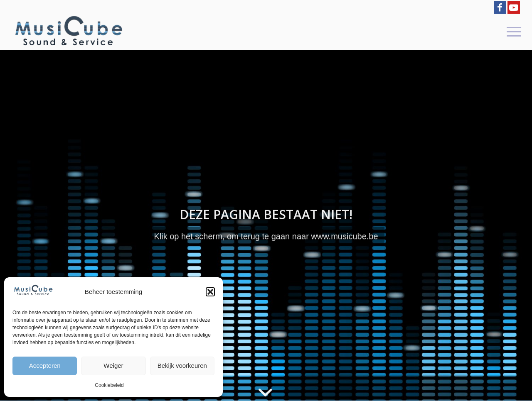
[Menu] (511, 31)
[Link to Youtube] (514, 7)
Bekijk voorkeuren (182, 366)
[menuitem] (511, 31)
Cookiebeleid (109, 385)
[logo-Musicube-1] (69, 31)
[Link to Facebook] (500, 7)
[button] (210, 292)
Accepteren (45, 366)
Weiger (113, 366)
